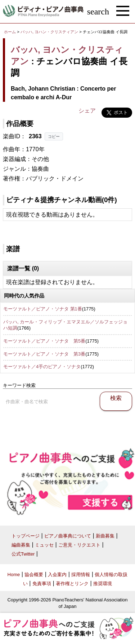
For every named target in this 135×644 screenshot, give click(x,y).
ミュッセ (44, 545)
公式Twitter (23, 554)
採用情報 (81, 575)
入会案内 (57, 575)
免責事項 (42, 584)
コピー (54, 136)
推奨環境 (103, 584)
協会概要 (34, 575)
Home (14, 575)
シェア (87, 111)
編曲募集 (21, 545)
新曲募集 (105, 536)
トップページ (26, 536)
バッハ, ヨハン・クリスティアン (49, 32)
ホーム (10, 32)
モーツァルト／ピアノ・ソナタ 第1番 (43, 309)
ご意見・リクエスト (79, 545)
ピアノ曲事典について (68, 536)
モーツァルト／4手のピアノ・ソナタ (42, 367)
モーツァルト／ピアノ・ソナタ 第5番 (44, 341)
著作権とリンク (72, 584)
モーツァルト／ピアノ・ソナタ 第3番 (44, 354)
